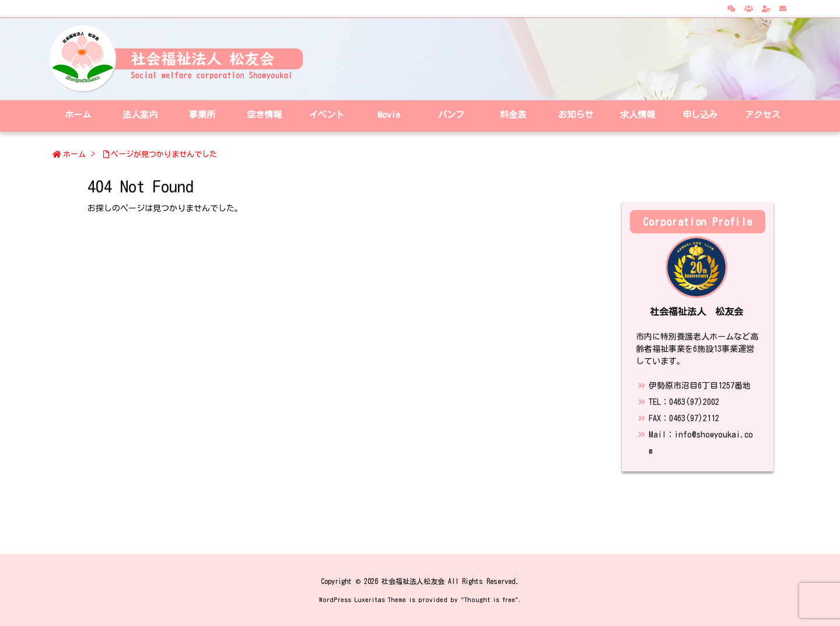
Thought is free (490, 599)
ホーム (74, 154)
